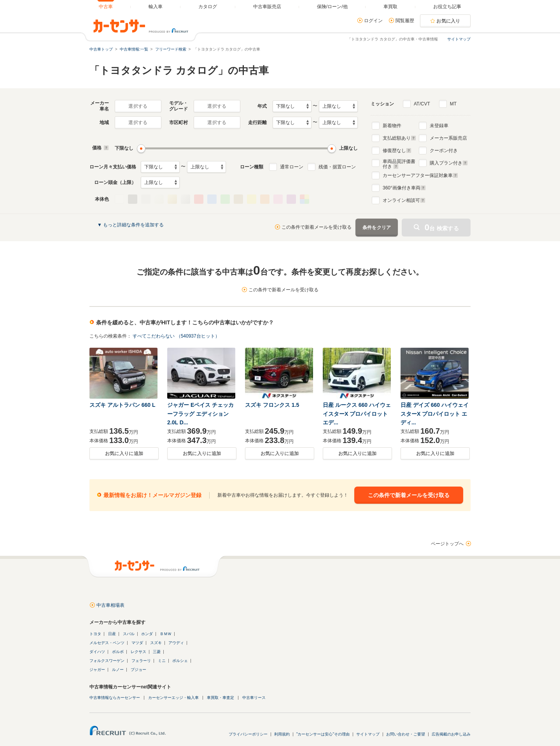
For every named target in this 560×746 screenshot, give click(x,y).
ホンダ (147, 634)
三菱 (157, 652)
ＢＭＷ (166, 634)
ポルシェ (180, 661)
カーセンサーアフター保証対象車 (420, 175)
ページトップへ (447, 544)
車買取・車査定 (220, 698)
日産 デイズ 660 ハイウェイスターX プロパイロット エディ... (435, 414)
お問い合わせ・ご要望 (406, 734)
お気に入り (448, 21)
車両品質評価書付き (399, 163)
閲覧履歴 (405, 21)
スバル (129, 634)
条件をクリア (377, 228)
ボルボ (118, 652)
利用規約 (282, 734)
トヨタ (95, 634)
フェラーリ (141, 661)
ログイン (373, 21)
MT (453, 104)
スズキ (156, 643)
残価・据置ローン (337, 167)
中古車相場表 (110, 605)
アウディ (176, 643)
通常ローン (292, 167)
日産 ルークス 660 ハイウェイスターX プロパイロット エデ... (357, 414)
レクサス (138, 652)
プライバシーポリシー (248, 734)
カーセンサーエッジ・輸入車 (173, 698)
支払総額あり (399, 138)
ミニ (162, 661)
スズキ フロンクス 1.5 (272, 405)
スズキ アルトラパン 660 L (122, 405)
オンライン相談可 (404, 200)
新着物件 (392, 126)
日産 (112, 634)
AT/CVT (422, 104)
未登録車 (439, 126)
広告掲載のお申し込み (451, 734)
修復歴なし (397, 151)
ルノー (118, 670)
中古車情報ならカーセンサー (115, 698)
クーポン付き (444, 151)
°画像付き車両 (404, 188)
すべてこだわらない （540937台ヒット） (176, 336)
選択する (138, 106)
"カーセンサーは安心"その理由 (323, 734)
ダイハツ (97, 652)
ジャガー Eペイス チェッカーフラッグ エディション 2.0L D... (200, 414)
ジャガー (97, 670)
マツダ (137, 643)
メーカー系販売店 (448, 138)
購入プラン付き (449, 163)
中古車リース (254, 698)
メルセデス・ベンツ (107, 643)
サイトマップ (459, 39)
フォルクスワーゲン (107, 661)
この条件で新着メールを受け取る (317, 227)
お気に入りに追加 (124, 454)
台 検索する (442, 227)
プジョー (138, 670)
